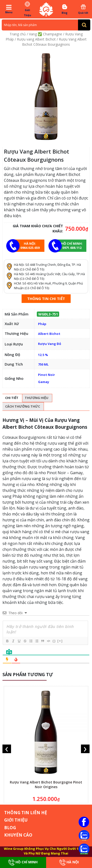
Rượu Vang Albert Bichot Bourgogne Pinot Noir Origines (46, 784)
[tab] (12, 398)
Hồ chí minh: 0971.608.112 (72, 246)
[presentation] (7, 749)
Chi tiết (12, 398)
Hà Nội (69, 862)
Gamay (44, 382)
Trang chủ (18, 34)
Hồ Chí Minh (23, 862)
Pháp (42, 324)
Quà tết (83, 9)
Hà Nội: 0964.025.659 (30, 246)
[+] (60, 641)
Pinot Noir (46, 375)
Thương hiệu (37, 398)
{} (54, 641)
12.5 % (43, 355)
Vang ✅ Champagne (46, 34)
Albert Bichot (49, 334)
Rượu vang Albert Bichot (36, 39)
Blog (65, 9)
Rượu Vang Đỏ (50, 344)
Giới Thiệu (27, 9)
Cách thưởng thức (23, 406)
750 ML (43, 364)
